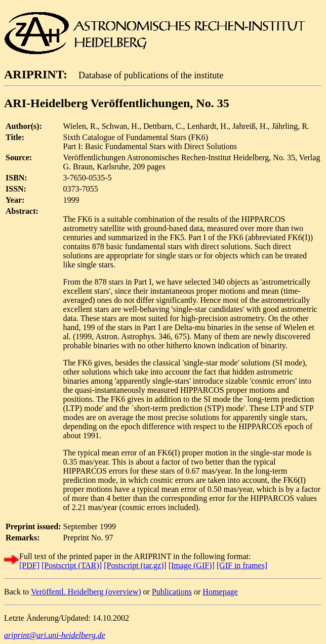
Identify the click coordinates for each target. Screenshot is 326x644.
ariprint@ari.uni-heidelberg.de (55, 635)
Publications (172, 592)
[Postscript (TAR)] (72, 565)
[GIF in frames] (242, 565)
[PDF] (29, 565)
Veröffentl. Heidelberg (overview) (86, 592)
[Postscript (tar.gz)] (135, 565)
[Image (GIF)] (192, 565)
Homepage (220, 592)
